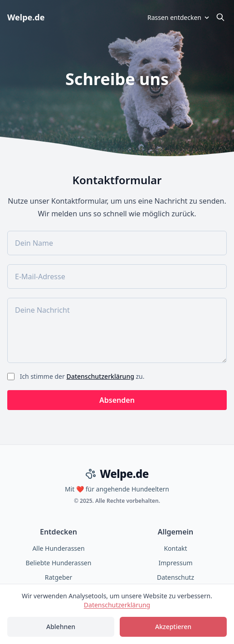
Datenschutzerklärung (100, 376)
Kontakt (175, 548)
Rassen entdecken (179, 17)
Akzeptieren (173, 627)
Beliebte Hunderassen (59, 563)
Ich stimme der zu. (81, 376)
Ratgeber (58, 577)
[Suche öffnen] (220, 17)
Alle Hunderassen (58, 548)
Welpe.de (26, 17)
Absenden (117, 400)
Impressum (176, 563)
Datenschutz (175, 577)
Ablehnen (61, 627)
